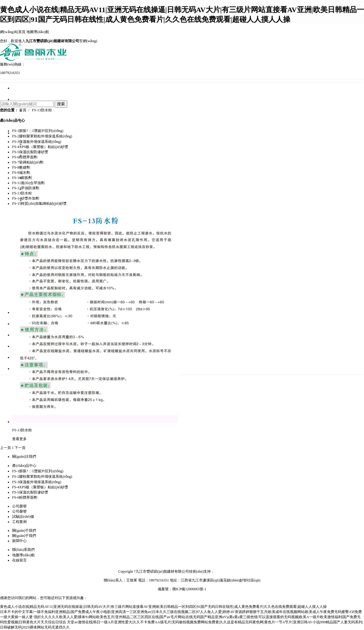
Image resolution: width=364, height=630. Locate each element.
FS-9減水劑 (21, 173)
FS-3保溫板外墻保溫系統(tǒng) (49, 167)
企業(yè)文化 (34, 122)
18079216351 (10, 73)
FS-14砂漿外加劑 (26, 198)
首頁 (23, 110)
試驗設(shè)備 (23, 517)
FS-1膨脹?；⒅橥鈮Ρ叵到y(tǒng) (38, 131)
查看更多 (19, 439)
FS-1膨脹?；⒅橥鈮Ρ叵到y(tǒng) (38, 471)
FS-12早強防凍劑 (26, 188)
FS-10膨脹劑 (22, 178)
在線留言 (19, 560)
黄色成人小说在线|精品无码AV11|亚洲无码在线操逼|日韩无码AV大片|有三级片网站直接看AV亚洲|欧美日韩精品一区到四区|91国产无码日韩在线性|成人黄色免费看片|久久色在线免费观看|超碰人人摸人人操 (163, 607)
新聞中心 (19, 541)
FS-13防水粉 (42, 110)
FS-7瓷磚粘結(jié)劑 (28, 162)
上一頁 (5, 448)
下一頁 (20, 448)
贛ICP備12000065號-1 (189, 589)
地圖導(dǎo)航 (38, 32)
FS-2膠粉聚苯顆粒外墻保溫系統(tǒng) (55, 156)
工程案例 (19, 522)
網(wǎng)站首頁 (13, 32)
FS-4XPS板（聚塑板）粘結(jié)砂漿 (53, 178)
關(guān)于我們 (24, 536)
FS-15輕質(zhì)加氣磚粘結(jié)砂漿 (39, 204)
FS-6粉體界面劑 (25, 157)
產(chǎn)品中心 (12, 120)
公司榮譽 (19, 511)
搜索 (61, 104)
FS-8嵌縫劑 (21, 167)
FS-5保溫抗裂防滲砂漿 (42, 189)
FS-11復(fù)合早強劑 (28, 183)
